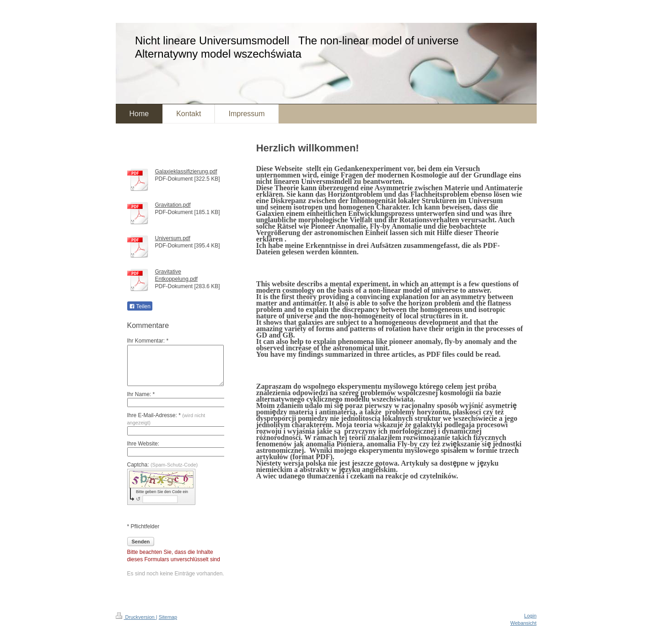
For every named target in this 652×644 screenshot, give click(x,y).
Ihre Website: (143, 444)
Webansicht (523, 623)
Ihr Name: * (141, 394)
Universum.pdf (173, 238)
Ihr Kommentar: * (148, 341)
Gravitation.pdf (173, 205)
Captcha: (163, 465)
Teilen (140, 306)
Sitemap (168, 617)
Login (531, 616)
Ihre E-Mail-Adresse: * (166, 419)
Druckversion (136, 617)
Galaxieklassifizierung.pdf (186, 172)
